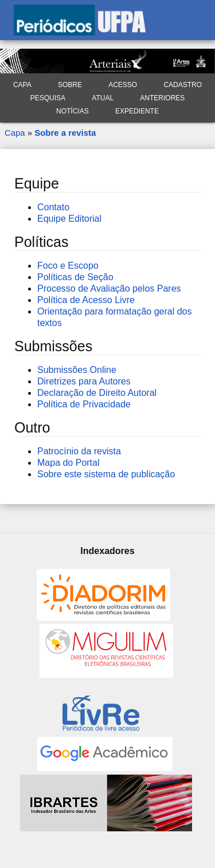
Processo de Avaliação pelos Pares (109, 288)
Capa (22, 85)
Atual (103, 98)
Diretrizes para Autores (84, 381)
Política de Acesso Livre (86, 300)
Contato (53, 207)
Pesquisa (48, 98)
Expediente (137, 111)
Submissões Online (77, 370)
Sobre (70, 85)
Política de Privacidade (84, 404)
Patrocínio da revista (79, 451)
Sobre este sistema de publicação (106, 474)
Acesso (123, 85)
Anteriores (162, 98)
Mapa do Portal (69, 463)
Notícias (73, 111)
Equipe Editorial (69, 219)
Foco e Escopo (68, 266)
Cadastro (183, 85)
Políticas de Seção (75, 277)
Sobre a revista (65, 133)
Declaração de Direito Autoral (97, 393)
